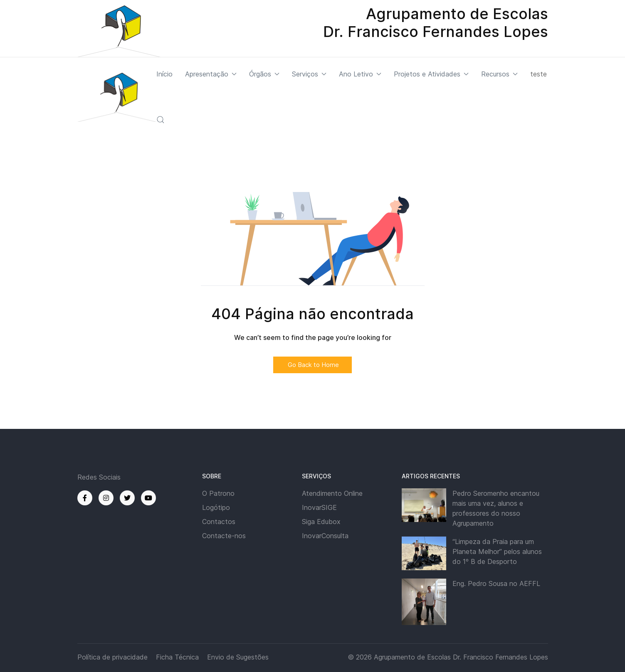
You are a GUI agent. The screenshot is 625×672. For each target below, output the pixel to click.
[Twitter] (127, 498)
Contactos (219, 522)
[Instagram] (106, 498)
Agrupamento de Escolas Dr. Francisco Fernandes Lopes (461, 657)
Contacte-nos (224, 536)
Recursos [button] (499, 74)
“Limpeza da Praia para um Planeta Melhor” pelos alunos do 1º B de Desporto (497, 551)
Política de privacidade (112, 657)
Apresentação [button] (211, 74)
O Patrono (218, 493)
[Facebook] (85, 498)
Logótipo (216, 507)
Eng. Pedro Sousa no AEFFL (496, 583)
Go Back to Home (312, 365)
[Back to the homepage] (117, 97)
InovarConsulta (325, 536)
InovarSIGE (319, 507)
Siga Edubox (321, 522)
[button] (161, 120)
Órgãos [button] (264, 74)
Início (164, 74)
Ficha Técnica (177, 657)
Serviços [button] (309, 74)
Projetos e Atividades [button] (431, 74)
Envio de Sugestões (238, 657)
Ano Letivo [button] (360, 74)
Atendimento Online (332, 493)
